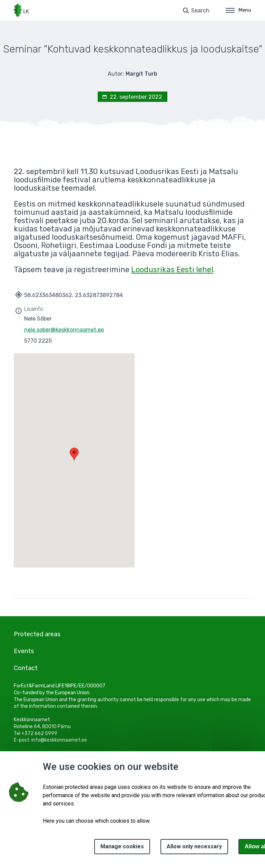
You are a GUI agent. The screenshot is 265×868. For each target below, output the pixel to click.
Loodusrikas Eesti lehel (172, 270)
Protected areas (37, 634)
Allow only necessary (194, 846)
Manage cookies (122, 846)
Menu (238, 10)
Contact (26, 668)
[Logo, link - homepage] (21, 10)
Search (200, 11)
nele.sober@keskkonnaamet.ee (64, 330)
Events (24, 651)
